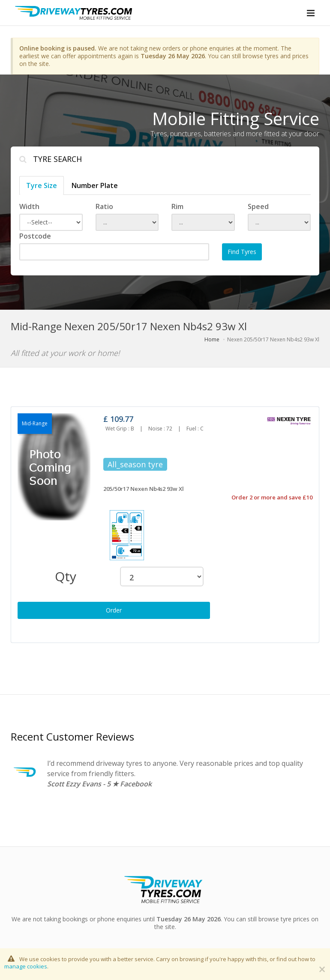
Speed (258, 206)
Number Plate (95, 185)
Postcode (35, 236)
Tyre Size (42, 185)
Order (114, 610)
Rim (177, 206)
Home (212, 339)
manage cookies (26, 966)
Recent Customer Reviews (72, 736)
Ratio (104, 206)
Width (29, 206)
